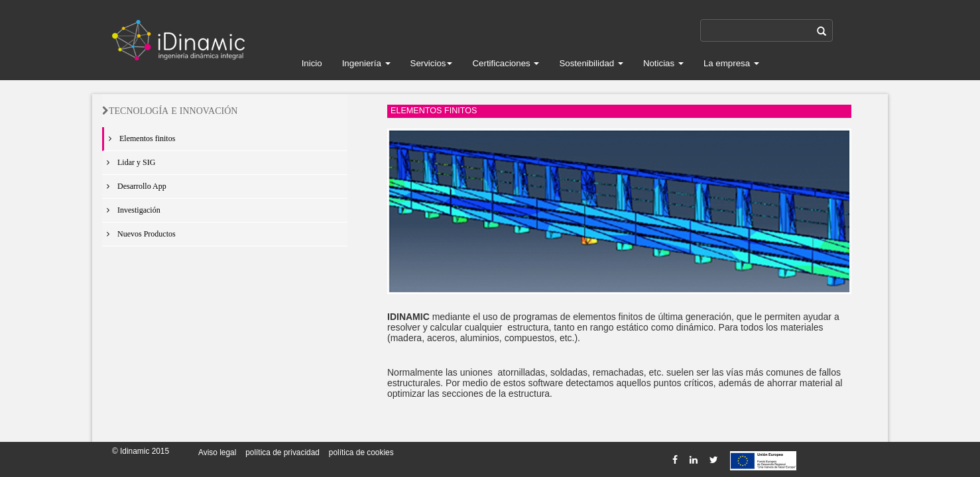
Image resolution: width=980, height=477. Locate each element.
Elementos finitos (140, 138)
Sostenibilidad (591, 63)
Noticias (663, 63)
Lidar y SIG (129, 162)
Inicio (312, 63)
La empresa (731, 63)
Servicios (432, 63)
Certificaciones (506, 63)
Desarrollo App (134, 186)
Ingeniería (366, 63)
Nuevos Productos (139, 234)
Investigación (131, 210)
